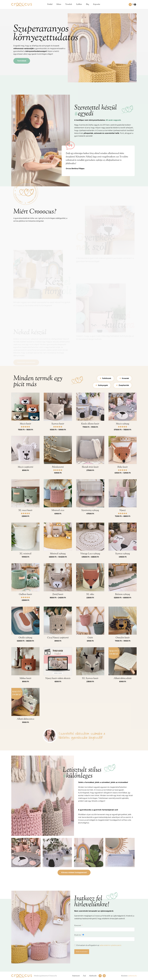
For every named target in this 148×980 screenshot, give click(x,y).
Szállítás (79, 4)
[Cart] (134, 4)
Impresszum (76, 976)
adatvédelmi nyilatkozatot (110, 945)
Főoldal (50, 4)
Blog (88, 4)
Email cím (78, 935)
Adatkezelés (93, 976)
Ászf (84, 976)
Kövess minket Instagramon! (74, 872)
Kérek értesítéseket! (82, 952)
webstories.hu (132, 976)
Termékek (69, 4)
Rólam (59, 4)
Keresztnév (78, 926)
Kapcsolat (97, 4)
